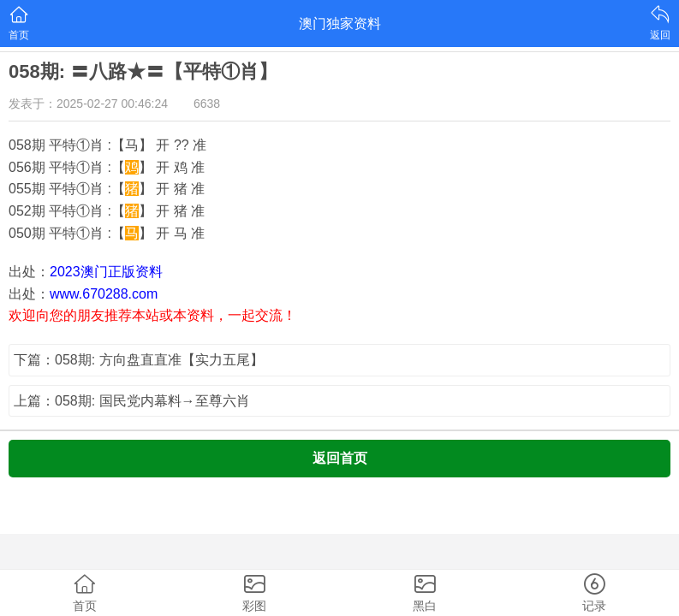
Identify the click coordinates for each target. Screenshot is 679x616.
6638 (207, 104)
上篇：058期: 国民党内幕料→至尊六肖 (132, 401)
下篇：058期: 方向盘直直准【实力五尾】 (139, 360)
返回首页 (340, 458)
